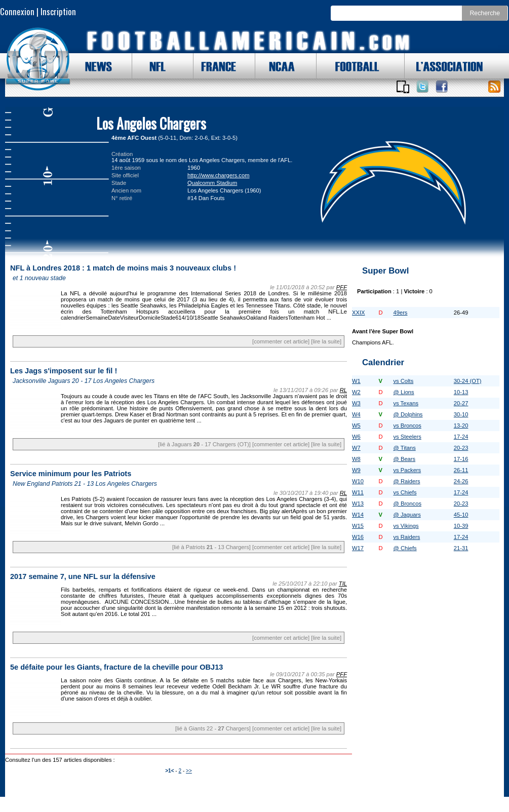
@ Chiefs (405, 548)
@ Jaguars (407, 515)
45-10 (461, 515)
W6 (356, 437)
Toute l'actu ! (494, 87)
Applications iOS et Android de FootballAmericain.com (403, 87)
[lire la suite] (326, 341)
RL (343, 390)
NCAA (278, 66)
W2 (356, 392)
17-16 (461, 459)
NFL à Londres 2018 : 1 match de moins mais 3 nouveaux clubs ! (123, 268)
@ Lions (403, 392)
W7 (356, 448)
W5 (356, 426)
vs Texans (406, 403)
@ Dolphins (408, 414)
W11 (358, 492)
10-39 (461, 526)
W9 (356, 470)
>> (189, 771)
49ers (400, 313)
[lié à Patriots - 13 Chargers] (211, 547)
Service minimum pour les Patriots (71, 474)
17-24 (461, 437)
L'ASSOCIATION (444, 66)
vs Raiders (406, 537)
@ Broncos (407, 504)
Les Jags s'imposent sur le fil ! (64, 371)
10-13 (461, 392)
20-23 (461, 448)
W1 (356, 381)
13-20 (461, 426)
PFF (342, 287)
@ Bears (404, 459)
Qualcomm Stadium (212, 183)
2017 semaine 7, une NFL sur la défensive (83, 576)
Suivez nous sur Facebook (442, 87)
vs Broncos (407, 426)
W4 (356, 414)
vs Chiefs (405, 492)
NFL (155, 66)
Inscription (58, 11)
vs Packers (407, 470)
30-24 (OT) (468, 381)
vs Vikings (406, 526)
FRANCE (216, 66)
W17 (358, 548)
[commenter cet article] (281, 341)
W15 (358, 526)
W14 (358, 515)
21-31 (461, 548)
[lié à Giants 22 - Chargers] (213, 728)
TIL (343, 584)
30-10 (461, 414)
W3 (356, 403)
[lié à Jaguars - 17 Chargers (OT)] (204, 444)
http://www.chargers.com (218, 175)
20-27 (461, 403)
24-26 (461, 481)
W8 (356, 459)
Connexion (17, 11)
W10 (358, 481)
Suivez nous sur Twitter (422, 87)
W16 (358, 537)
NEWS (94, 66)
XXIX (359, 313)
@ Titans (404, 448)
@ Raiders (406, 481)
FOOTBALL (349, 66)
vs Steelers (407, 437)
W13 (358, 504)
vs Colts (403, 381)
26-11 (461, 470)
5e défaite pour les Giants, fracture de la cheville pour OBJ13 (116, 667)
